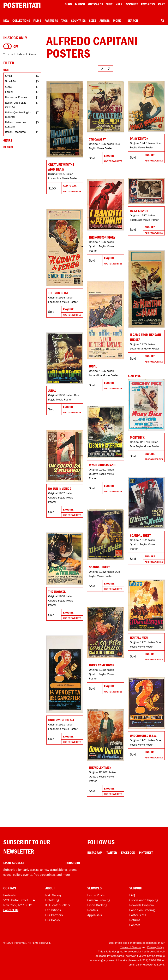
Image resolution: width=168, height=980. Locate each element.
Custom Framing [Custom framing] (99, 900)
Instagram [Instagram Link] (95, 853)
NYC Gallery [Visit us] (53, 895)
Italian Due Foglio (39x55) (16, 105)
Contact (135, 925)
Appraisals (95, 915)
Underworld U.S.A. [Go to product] (62, 720)
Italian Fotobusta (15, 132)
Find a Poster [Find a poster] (96, 895)
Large (9, 86)
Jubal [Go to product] (93, 366)
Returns (135, 920)
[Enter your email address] (42, 863)
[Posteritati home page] (22, 5)
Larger (9, 92)
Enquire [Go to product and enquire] (109, 156)
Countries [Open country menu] (78, 21)
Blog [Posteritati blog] (68, 4)
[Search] (163, 21)
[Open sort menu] (106, 69)
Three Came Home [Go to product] (101, 665)
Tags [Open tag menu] (64, 21)
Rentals (93, 910)
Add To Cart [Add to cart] (70, 186)
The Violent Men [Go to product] (100, 768)
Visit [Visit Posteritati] (109, 4)
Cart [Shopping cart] (161, 4)
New (6, 21)
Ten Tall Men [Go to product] (139, 638)
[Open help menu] (119, 4)
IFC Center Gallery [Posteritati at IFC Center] (58, 905)
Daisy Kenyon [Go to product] (139, 138)
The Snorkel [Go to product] (57, 592)
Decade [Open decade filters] (9, 147)
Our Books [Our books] (52, 920)
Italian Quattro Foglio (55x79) (18, 115)
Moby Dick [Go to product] (137, 437)
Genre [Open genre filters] (8, 140)
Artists (105, 21)
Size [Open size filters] (6, 70)
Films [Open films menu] (37, 21)
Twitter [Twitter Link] (112, 853)
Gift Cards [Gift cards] (96, 4)
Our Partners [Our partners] (54, 915)
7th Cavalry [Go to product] (97, 139)
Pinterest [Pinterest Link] (146, 853)
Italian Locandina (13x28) (16, 124)
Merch (80, 4)
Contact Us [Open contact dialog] (11, 910)
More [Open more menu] (117, 21)
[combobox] (146, 21)
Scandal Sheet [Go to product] (140, 535)
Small (8, 76)
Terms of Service (131, 947)
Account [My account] (132, 4)
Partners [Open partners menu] (51, 21)
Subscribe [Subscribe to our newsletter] (73, 863)
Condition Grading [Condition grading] (142, 910)
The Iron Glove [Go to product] (59, 293)
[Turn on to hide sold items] (8, 46)
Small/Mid (11, 81)
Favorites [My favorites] (148, 4)
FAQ (132, 895)
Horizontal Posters (16, 97)
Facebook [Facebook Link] (128, 853)
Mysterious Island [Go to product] (102, 465)
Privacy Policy (156, 947)
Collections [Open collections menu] (21, 21)
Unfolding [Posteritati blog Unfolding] (52, 900)
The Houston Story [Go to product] (102, 237)
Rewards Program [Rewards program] (142, 905)
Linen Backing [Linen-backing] (97, 905)
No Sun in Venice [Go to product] (60, 489)
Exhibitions (53, 910)
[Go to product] (65, 119)
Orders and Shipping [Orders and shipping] (144, 900)
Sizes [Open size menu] (93, 21)
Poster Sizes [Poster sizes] (138, 915)
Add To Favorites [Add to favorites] (72, 191)
